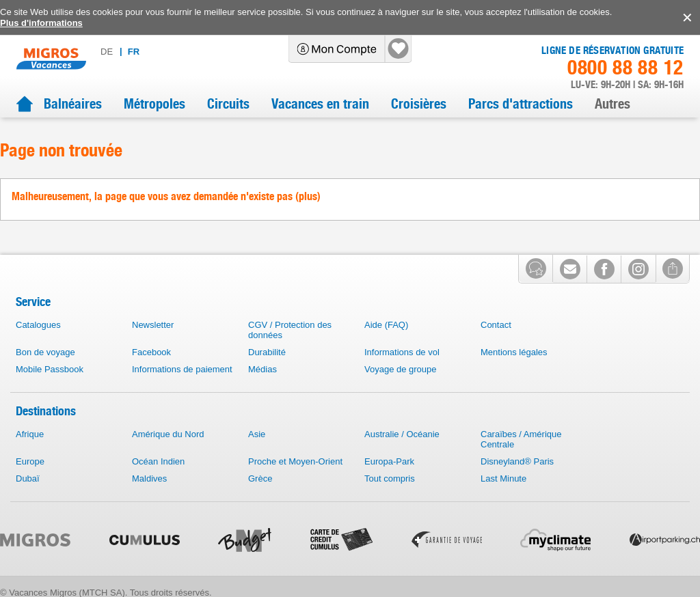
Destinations (46, 411)
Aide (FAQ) (386, 325)
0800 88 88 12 (625, 68)
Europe (30, 461)
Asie (257, 434)
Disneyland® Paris (517, 461)
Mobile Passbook (50, 369)
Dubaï (28, 478)
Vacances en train (320, 104)
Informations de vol (402, 352)
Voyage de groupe (401, 369)
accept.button (686, 18)
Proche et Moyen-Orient (295, 461)
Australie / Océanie (402, 434)
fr (134, 52)
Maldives (149, 478)
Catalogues (38, 325)
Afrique (30, 434)
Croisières (419, 104)
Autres (612, 104)
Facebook (151, 352)
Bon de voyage (45, 352)
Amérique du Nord (168, 434)
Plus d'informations (41, 23)
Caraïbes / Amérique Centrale (521, 439)
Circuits (228, 104)
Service (33, 302)
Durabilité (267, 352)
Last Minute (503, 478)
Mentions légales (514, 352)
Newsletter (153, 325)
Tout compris (390, 478)
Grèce (260, 478)
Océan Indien (158, 461)
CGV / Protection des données (290, 330)
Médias (262, 369)
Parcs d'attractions (521, 104)
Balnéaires (73, 104)
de (107, 52)
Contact (496, 325)
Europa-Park (389, 461)
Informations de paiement (182, 369)
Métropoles (154, 104)
